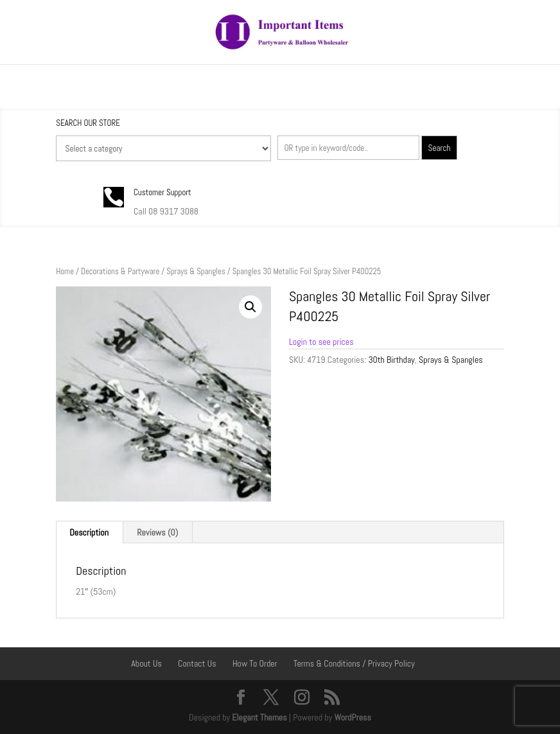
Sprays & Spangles (196, 271)
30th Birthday (391, 360)
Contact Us (197, 663)
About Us (146, 663)
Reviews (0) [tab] (157, 532)
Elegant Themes (259, 717)
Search (440, 148)
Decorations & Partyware (120, 271)
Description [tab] (89, 532)
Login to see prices (321, 342)
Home (65, 271)
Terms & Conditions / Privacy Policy (354, 663)
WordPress (353, 717)
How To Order (255, 663)
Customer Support (162, 192)
